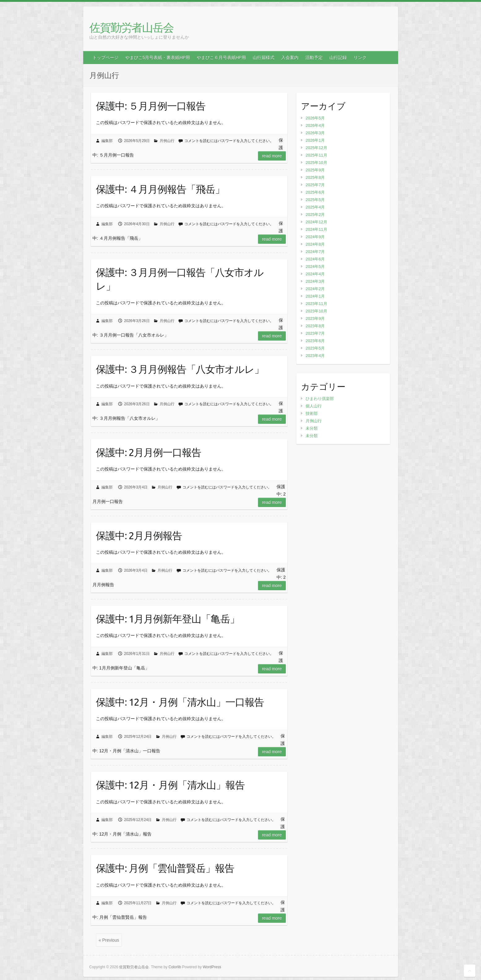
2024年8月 (315, 244)
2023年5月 (315, 348)
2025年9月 (315, 170)
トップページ (105, 58)
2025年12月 (316, 148)
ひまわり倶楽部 (320, 399)
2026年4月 (315, 125)
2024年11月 (316, 229)
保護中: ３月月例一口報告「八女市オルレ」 (180, 279)
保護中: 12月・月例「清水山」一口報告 (180, 702)
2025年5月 (315, 200)
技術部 (312, 413)
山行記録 (338, 58)
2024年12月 (316, 222)
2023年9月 (315, 318)
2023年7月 (315, 333)
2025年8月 (315, 177)
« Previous (109, 940)
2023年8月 (315, 326)
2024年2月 (315, 289)
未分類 (312, 428)
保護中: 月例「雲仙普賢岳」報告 (165, 868)
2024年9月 (315, 237)
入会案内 (290, 58)
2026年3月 (315, 133)
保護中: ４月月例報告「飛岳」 (160, 189)
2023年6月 (315, 341)
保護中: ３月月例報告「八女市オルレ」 (180, 369)
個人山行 (314, 406)
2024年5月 (315, 266)
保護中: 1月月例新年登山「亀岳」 (168, 619)
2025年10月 (316, 163)
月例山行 (167, 141)
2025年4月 (315, 207)
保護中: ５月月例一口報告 (151, 106)
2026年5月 (315, 118)
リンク (360, 58)
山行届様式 (264, 58)
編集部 (107, 141)
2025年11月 (316, 155)
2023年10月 (316, 311)
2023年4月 (315, 356)
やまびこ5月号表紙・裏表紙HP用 (158, 58)
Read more (272, 156)
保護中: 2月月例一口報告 (148, 452)
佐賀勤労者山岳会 (131, 27)
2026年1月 (315, 140)
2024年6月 (315, 259)
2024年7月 (315, 252)
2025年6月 (315, 192)
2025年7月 (315, 185)
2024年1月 (315, 296)
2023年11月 (316, 304)
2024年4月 (315, 274)
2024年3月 (315, 281)
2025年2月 (315, 215)
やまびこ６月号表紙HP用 (221, 58)
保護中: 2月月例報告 (139, 535)
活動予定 (314, 58)
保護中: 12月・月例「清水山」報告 (170, 785)
